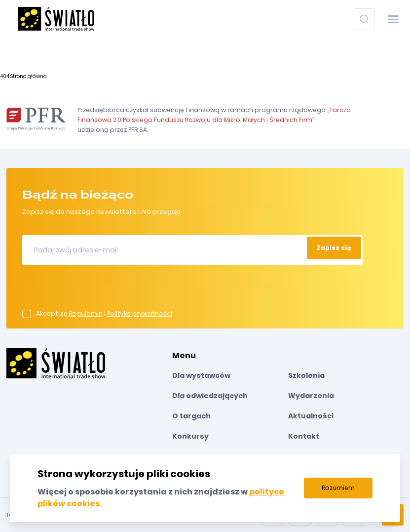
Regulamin (86, 313)
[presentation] (97, 290)
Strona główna (29, 76)
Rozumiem (338, 488)
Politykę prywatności (140, 313)
